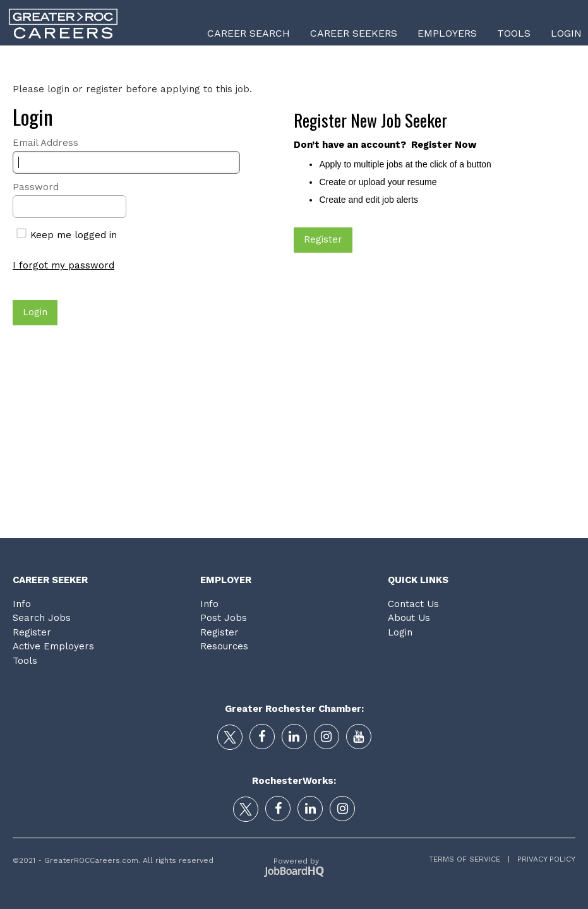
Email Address (45, 143)
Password (36, 187)
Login (566, 33)
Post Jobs (224, 618)
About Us (409, 618)
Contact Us (413, 604)
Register (32, 632)
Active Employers (53, 646)
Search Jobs (42, 618)
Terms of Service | (469, 859)
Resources (224, 646)
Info (22, 604)
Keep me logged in (67, 235)
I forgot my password (63, 265)
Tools (514, 33)
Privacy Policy (543, 859)
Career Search (249, 33)
